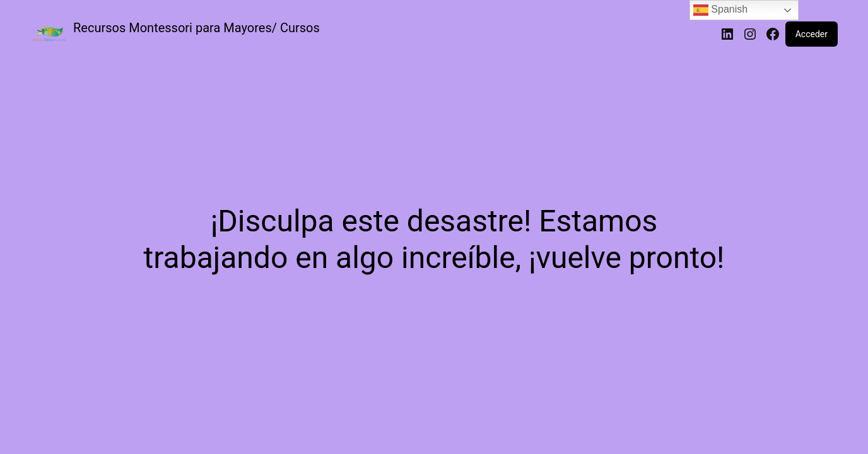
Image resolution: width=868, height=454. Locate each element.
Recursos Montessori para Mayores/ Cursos (196, 28)
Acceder (812, 34)
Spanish (720, 10)
